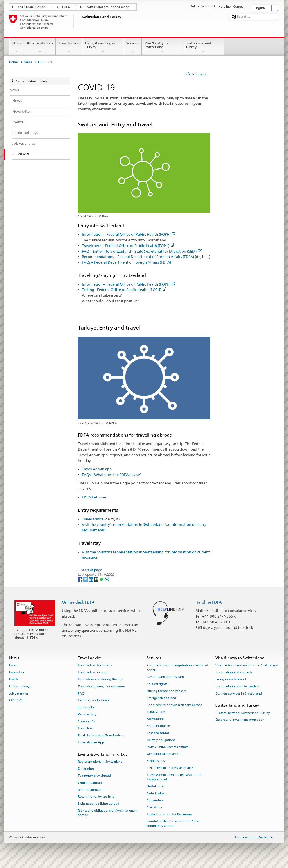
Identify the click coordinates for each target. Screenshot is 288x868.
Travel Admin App (91, 743)
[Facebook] (81, 579)
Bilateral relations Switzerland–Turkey (243, 713)
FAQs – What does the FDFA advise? (112, 475)
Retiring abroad (89, 790)
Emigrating (86, 769)
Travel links (86, 728)
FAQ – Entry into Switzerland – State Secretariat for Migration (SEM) (142, 251)
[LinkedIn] (91, 579)
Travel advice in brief (93, 673)
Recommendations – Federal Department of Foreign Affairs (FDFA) (138, 257)
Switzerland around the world (108, 7)
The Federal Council (32, 7)
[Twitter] (86, 579)
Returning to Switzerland (96, 797)
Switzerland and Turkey (203, 48)
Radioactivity (87, 714)
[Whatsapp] (102, 579)
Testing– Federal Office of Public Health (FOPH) (124, 290)
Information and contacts (234, 673)
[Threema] (97, 579)
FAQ (81, 694)
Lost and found (158, 733)
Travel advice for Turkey (95, 666)
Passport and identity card (165, 677)
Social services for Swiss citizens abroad (175, 705)
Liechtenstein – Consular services (170, 768)
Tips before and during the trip (100, 679)
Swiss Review (156, 794)
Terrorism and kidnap (93, 701)
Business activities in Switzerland (239, 694)
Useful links (155, 786)
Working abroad (90, 783)
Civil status (154, 808)
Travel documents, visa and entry (101, 686)
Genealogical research (163, 754)
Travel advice (69, 48)
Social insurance (158, 726)
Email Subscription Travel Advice (101, 735)
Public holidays (20, 686)
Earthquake (86, 708)
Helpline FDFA (209, 602)
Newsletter (17, 673)
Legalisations (156, 712)
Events (13, 679)
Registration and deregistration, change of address (177, 668)
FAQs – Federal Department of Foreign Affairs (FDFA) (126, 262)
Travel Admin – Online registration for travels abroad (174, 777)
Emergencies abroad (161, 698)
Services (133, 48)
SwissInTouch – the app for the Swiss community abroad (173, 824)
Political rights (157, 684)
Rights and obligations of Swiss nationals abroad (107, 813)
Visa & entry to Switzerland (162, 48)
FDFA (66, 7)
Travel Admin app (97, 469)
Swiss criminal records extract (168, 747)
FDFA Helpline (94, 497)
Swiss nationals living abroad (99, 804)
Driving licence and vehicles (166, 691)
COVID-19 (16, 701)
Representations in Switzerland (100, 762)
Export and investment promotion (240, 720)
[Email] (107, 579)
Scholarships (156, 761)
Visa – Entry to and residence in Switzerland (247, 666)
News (17, 48)
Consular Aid (87, 721)
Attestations (155, 719)
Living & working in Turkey (103, 48)
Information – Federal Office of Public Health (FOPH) (129, 234)
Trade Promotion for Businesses (169, 814)
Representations (40, 48)
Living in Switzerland (231, 679)
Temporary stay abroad (94, 776)
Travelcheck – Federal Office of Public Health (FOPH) (128, 246)
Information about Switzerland (238, 686)
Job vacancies (19, 694)
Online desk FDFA (78, 602)
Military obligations (161, 740)
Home (13, 62)
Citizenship (155, 801)
